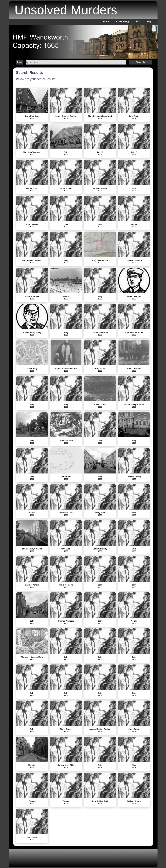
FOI (138, 22)
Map (149, 22)
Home (106, 22)
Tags (19, 62)
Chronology (123, 22)
